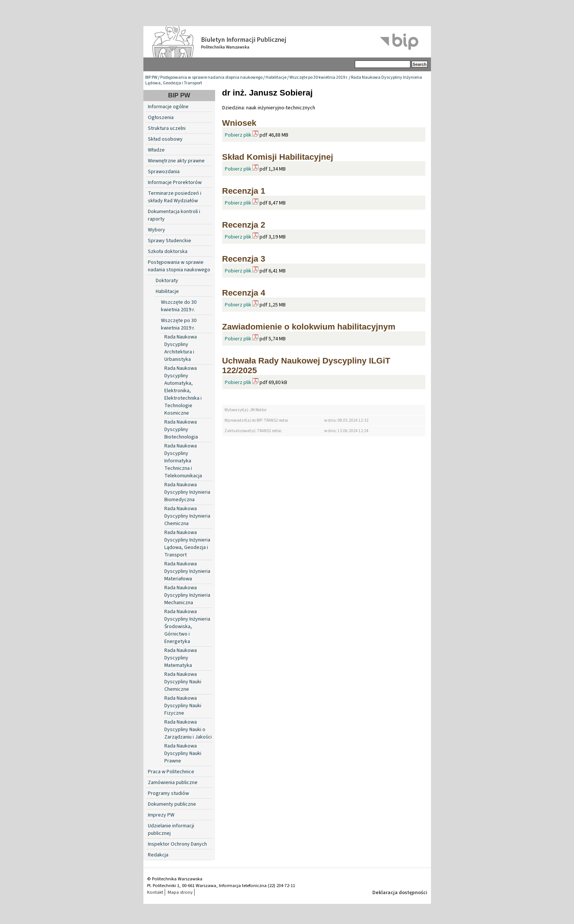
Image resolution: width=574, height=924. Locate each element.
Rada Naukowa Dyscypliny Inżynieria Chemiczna (187, 516)
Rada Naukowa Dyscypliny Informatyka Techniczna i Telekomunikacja (183, 461)
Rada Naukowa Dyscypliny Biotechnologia (181, 430)
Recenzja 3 (244, 259)
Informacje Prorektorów (175, 182)
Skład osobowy (165, 139)
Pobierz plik (238, 135)
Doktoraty (167, 281)
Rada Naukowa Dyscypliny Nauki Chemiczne (183, 682)
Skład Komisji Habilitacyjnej (278, 157)
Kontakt (155, 892)
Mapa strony (180, 892)
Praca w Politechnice (171, 772)
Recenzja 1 (244, 191)
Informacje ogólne (168, 107)
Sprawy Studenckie (170, 241)
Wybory (156, 230)
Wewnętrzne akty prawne (176, 161)
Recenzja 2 (244, 225)
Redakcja (158, 855)
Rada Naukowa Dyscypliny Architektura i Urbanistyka (181, 348)
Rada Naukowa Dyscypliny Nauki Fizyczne (183, 706)
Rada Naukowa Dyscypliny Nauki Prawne (183, 753)
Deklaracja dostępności (400, 893)
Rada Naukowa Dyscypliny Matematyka (181, 658)
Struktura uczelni (167, 128)
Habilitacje (276, 77)
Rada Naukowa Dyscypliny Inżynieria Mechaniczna (187, 595)
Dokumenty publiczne (172, 804)
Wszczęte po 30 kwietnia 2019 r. (319, 77)
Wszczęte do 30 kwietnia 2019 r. (179, 306)
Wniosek (239, 123)
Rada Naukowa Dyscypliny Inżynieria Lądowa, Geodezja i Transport (187, 544)
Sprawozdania (164, 172)
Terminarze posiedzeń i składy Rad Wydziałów (175, 197)
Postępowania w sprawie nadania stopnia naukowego (211, 77)
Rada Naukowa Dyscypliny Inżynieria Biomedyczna (187, 492)
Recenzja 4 (244, 293)
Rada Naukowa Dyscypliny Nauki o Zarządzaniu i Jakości (188, 730)
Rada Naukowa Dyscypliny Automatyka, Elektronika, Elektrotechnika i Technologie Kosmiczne (183, 391)
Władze (156, 150)
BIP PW (151, 77)
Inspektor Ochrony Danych (177, 844)
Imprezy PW (161, 815)
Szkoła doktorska (168, 252)
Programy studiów (168, 793)
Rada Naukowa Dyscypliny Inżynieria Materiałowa (187, 571)
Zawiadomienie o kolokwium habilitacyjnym (309, 327)
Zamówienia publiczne (173, 783)
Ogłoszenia (161, 118)
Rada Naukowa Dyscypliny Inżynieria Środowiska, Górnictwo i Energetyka (187, 627)
